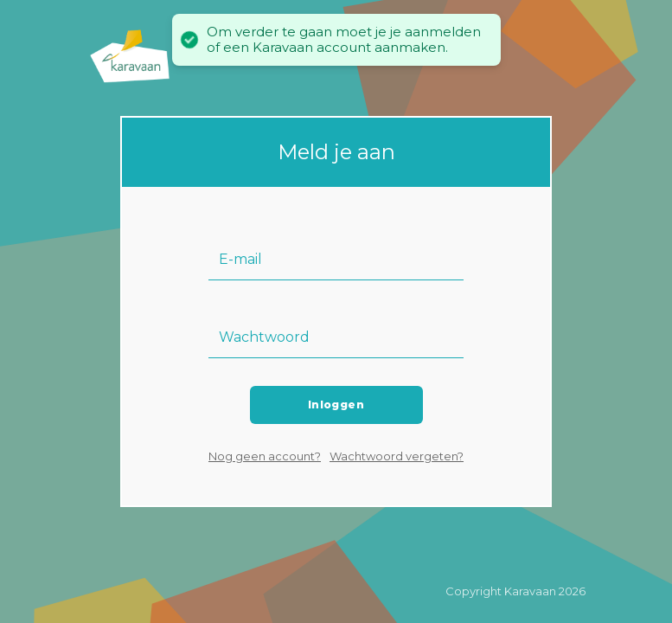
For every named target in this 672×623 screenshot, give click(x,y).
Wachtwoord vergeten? (397, 456)
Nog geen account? (265, 456)
